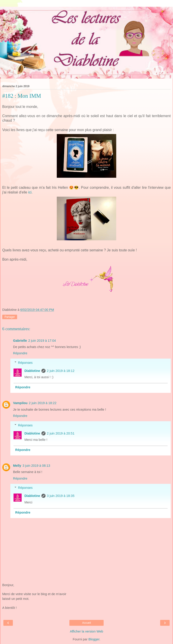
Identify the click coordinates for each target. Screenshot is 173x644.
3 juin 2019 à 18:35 (61, 496)
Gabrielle (20, 341)
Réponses (25, 363)
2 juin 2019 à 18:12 (61, 371)
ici (30, 192)
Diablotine (32, 371)
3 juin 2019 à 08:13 (36, 466)
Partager (10, 317)
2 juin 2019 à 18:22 (43, 403)
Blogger (94, 639)
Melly (17, 466)
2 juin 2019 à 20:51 (61, 433)
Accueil (87, 623)
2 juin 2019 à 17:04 (42, 341)
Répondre (20, 353)
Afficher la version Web (86, 631)
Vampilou (20, 403)
